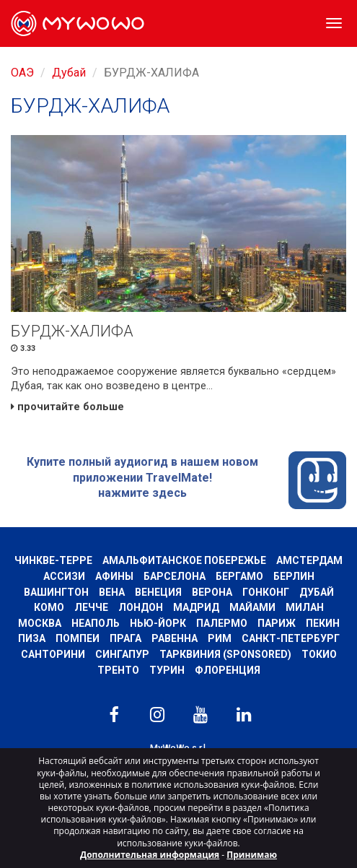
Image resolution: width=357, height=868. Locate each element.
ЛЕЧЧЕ (91, 607)
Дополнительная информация (150, 855)
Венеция (158, 592)
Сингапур (122, 654)
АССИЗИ (64, 576)
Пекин (323, 623)
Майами (252, 607)
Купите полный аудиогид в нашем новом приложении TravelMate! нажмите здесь (186, 480)
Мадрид (196, 607)
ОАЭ (22, 73)
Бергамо (239, 576)
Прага (125, 638)
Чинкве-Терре (53, 560)
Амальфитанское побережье (184, 560)
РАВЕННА (175, 638)
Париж (277, 623)
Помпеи (78, 638)
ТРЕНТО (118, 670)
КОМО (49, 607)
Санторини (53, 654)
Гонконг (266, 592)
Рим (220, 638)
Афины (114, 576)
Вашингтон (56, 592)
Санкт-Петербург (291, 638)
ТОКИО (319, 654)
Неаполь (96, 623)
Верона (212, 592)
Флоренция (228, 670)
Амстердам (309, 560)
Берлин (294, 576)
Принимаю (252, 855)
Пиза (32, 638)
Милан (305, 607)
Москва (40, 623)
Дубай (69, 73)
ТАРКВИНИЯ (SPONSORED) (225, 654)
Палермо (222, 623)
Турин (167, 670)
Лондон (141, 607)
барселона (175, 576)
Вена (112, 592)
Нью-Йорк (158, 623)
